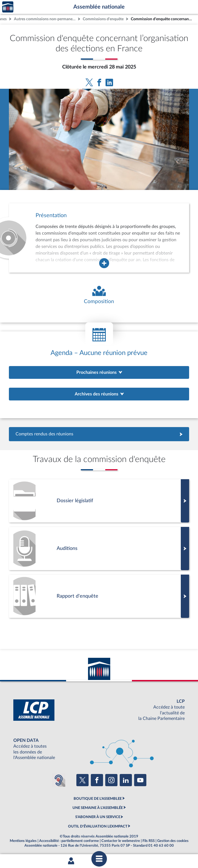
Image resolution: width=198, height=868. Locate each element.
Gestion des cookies (173, 841)
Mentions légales (23, 841)
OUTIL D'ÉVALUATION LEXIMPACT (98, 826)
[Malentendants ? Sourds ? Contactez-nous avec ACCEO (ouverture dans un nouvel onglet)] (59, 780)
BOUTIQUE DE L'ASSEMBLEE (98, 799)
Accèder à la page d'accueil (8, 7)
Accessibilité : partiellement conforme (69, 841)
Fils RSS (149, 841)
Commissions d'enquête (103, 19)
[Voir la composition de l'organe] (99, 295)
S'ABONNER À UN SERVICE (98, 817)
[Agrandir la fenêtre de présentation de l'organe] (104, 263)
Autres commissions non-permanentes (45, 19)
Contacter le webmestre (121, 841)
